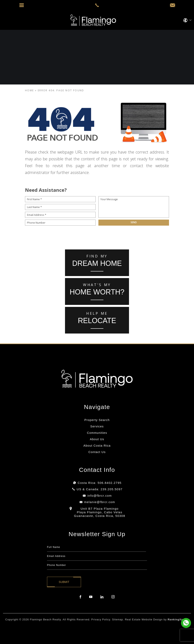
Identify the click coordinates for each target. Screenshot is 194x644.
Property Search (97, 420)
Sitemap (117, 619)
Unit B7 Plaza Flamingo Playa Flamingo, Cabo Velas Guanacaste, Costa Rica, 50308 (100, 512)
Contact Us (97, 452)
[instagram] (113, 597)
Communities (97, 433)
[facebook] (80, 597)
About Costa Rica (97, 446)
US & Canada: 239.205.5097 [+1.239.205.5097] (99, 489)
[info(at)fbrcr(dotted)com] (172, 5)
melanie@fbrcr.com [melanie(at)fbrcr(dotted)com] (100, 502)
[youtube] (91, 597)
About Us (97, 439)
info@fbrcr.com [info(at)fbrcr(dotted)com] (100, 496)
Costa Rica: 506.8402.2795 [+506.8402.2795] (99, 483)
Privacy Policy (101, 619)
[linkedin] (102, 597)
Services (97, 426)
